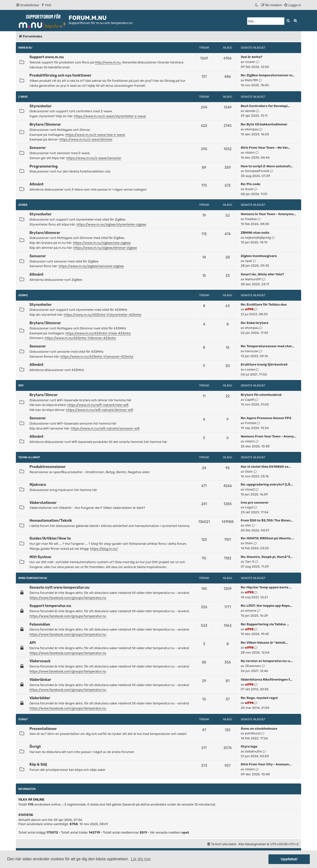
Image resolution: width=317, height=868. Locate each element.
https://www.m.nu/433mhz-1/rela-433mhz (98, 333)
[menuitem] (46, 5)
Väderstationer (43, 503)
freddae (251, 219)
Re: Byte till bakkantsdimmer (264, 124)
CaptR (250, 400)
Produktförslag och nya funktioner (60, 75)
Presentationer (43, 729)
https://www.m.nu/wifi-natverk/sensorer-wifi (105, 428)
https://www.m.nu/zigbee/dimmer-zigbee (105, 248)
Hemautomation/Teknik (51, 521)
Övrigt (23, 719)
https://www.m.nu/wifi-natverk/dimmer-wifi (100, 410)
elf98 (249, 309)
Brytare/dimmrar (45, 233)
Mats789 (251, 80)
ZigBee (23, 205)
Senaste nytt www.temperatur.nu (59, 587)
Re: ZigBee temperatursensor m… (268, 75)
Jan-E (250, 562)
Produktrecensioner (48, 467)
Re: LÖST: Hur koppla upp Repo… (266, 606)
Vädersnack (40, 661)
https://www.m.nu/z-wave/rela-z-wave (95, 135)
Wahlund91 (253, 279)
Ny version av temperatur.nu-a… (267, 661)
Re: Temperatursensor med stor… (267, 346)
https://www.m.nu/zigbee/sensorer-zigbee (91, 266)
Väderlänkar (40, 680)
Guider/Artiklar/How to (50, 538)
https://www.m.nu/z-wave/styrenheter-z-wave (110, 116)
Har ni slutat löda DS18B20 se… (266, 467)
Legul (249, 507)
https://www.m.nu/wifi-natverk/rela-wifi (98, 405)
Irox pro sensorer (255, 503)
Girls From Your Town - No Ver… (265, 148)
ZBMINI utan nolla (255, 233)
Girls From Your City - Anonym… (266, 764)
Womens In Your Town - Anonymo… (268, 214)
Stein (249, 472)
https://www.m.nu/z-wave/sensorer (94, 158)
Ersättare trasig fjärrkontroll (264, 364)
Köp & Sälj (38, 764)
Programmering (44, 166)
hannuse (251, 351)
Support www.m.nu (47, 57)
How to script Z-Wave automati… (267, 166)
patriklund (253, 733)
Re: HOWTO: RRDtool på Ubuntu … (267, 538)
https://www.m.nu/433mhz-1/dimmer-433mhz (80, 338)
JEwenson (253, 666)
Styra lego (249, 746)
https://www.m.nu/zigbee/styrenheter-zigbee (111, 224)
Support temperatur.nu (50, 606)
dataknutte (253, 751)
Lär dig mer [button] (141, 859)
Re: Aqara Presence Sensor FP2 (266, 418)
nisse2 (250, 489)
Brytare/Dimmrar (45, 124)
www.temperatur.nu (33, 578)
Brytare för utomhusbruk (261, 395)
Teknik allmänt (29, 457)
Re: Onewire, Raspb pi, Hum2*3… (267, 557)
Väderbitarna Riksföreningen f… (266, 680)
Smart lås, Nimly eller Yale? (262, 274)
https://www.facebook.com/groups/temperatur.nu (68, 598)
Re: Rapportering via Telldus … (265, 624)
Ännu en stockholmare (259, 729)
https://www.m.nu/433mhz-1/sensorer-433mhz (97, 357)
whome (251, 611)
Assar (249, 189)
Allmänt (37, 184)
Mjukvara (38, 485)
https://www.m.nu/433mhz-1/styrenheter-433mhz (103, 315)
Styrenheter (41, 106)
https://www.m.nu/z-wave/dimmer (86, 139)
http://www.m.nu (108, 62)
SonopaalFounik (257, 171)
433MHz (23, 295)
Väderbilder (40, 698)
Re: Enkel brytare (255, 323)
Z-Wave (23, 97)
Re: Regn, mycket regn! (259, 698)
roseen (250, 62)
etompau (252, 129)
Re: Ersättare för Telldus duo (264, 304)
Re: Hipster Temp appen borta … (266, 587)
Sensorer (38, 148)
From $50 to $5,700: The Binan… (267, 520)
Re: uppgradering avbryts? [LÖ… (267, 484)
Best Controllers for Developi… (265, 106)
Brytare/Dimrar (44, 395)
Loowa (250, 369)
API (33, 643)
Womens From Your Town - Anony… (268, 436)
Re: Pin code (251, 184)
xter (248, 525)
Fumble (251, 423)
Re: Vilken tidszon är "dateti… (264, 643)
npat (248, 261)
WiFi (21, 386)
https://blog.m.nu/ (104, 549)
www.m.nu (25, 48)
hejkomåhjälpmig (258, 238)
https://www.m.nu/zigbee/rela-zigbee (102, 243)
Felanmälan (40, 624)
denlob (250, 111)
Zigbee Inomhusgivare (259, 256)
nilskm (250, 153)
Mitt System (40, 557)
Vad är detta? (251, 57)
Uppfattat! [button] (289, 859)
